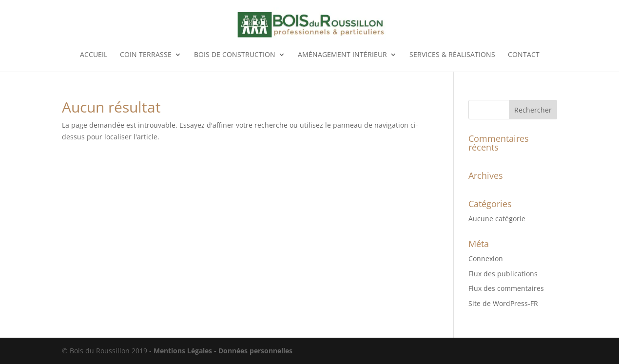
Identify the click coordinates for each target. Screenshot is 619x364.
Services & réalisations (452, 55)
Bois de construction (235, 55)
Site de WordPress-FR (503, 303)
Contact (524, 55)
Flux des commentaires (506, 288)
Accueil (94, 55)
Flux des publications (503, 274)
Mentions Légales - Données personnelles (223, 351)
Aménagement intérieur (342, 55)
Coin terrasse (146, 55)
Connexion (486, 259)
